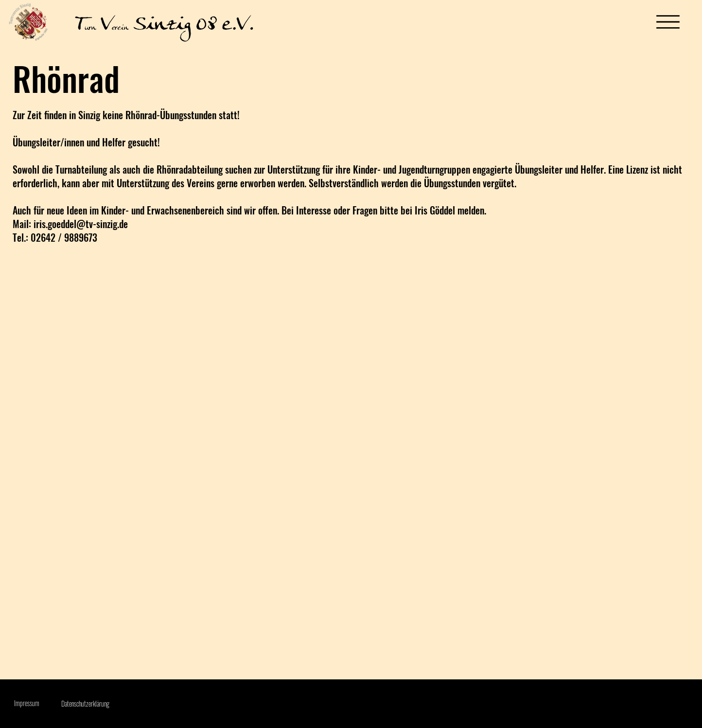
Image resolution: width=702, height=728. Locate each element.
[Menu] (668, 22)
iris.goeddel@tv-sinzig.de (81, 224)
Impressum (27, 703)
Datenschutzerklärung (85, 703)
